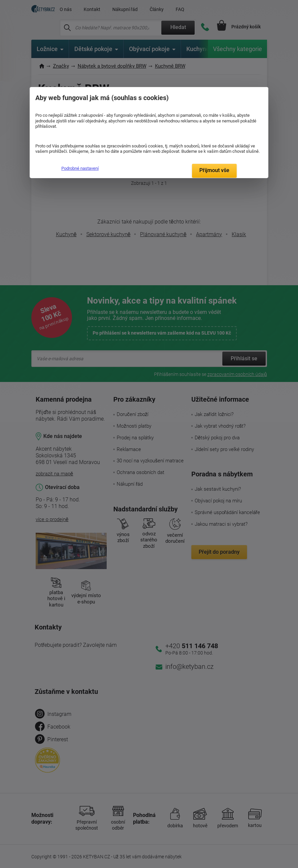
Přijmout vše (214, 170)
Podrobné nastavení (80, 168)
